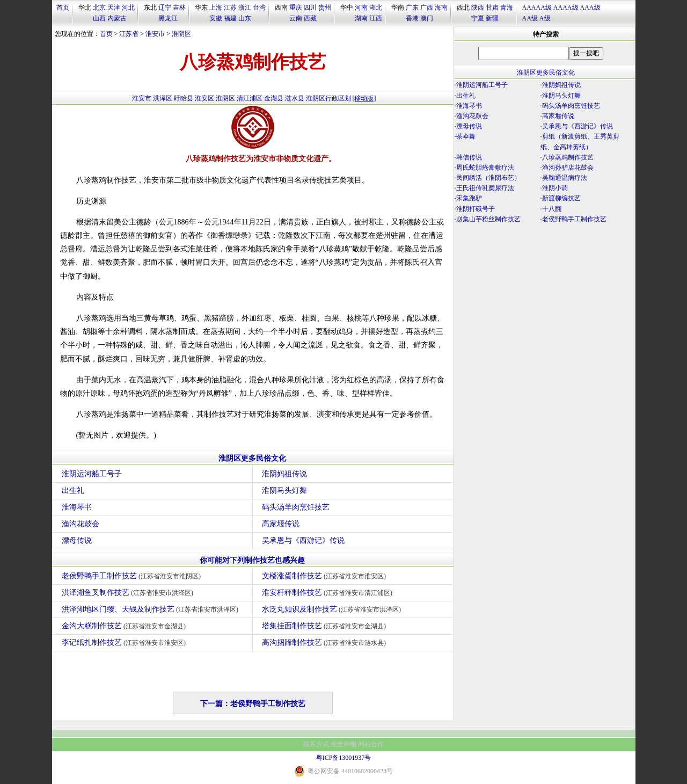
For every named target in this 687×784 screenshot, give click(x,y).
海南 (441, 8)
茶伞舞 (466, 136)
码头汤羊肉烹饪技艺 (296, 507)
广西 (427, 8)
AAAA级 (566, 8)
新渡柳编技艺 (561, 198)
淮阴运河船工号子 (92, 474)
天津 (114, 8)
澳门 (427, 18)
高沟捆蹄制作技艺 (326, 643)
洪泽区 (163, 98)
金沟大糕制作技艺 (125, 626)
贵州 (325, 8)
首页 (63, 8)
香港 (412, 18)
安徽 (216, 18)
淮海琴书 (77, 507)
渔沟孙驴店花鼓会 (568, 168)
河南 (361, 8)
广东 (412, 8)
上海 (216, 8)
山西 (99, 18)
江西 (376, 18)
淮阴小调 (555, 188)
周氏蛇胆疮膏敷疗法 (485, 168)
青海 (507, 8)
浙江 (245, 8)
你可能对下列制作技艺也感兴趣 (252, 560)
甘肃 (492, 8)
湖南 (361, 18)
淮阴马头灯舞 (284, 491)
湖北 (376, 8)
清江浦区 (250, 98)
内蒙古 (117, 18)
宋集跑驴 (469, 198)
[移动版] (364, 98)
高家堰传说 (281, 524)
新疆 (492, 18)
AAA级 (590, 8)
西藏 (310, 18)
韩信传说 (469, 157)
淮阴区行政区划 (328, 98)
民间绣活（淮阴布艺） (488, 178)
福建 (230, 18)
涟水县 (295, 98)
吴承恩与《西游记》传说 (303, 540)
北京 (99, 8)
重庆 (296, 8)
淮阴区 (181, 34)
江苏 (230, 8)
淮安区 (204, 98)
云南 (296, 18)
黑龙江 (168, 18)
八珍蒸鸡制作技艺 (568, 157)
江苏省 (129, 34)
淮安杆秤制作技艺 (329, 593)
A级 (545, 18)
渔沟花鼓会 (81, 524)
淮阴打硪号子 (476, 209)
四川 (310, 8)
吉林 (179, 8)
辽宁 (165, 8)
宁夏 (478, 18)
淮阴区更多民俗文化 (252, 458)
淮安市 (155, 34)
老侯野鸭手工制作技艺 (133, 576)
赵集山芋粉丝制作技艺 (488, 219)
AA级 (530, 18)
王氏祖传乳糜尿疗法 (485, 188)
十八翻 (552, 209)
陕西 (478, 8)
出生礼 (73, 491)
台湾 (259, 8)
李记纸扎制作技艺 (125, 643)
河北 (128, 8)
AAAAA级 (537, 8)
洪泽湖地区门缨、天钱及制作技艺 (152, 609)
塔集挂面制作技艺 (326, 626)
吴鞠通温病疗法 (565, 178)
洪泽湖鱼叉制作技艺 (129, 593)
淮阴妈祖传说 (284, 474)
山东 (245, 18)
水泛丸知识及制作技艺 (333, 609)
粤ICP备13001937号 (344, 758)
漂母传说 (77, 540)
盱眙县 (184, 98)
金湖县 (274, 98)
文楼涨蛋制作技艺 (326, 576)
